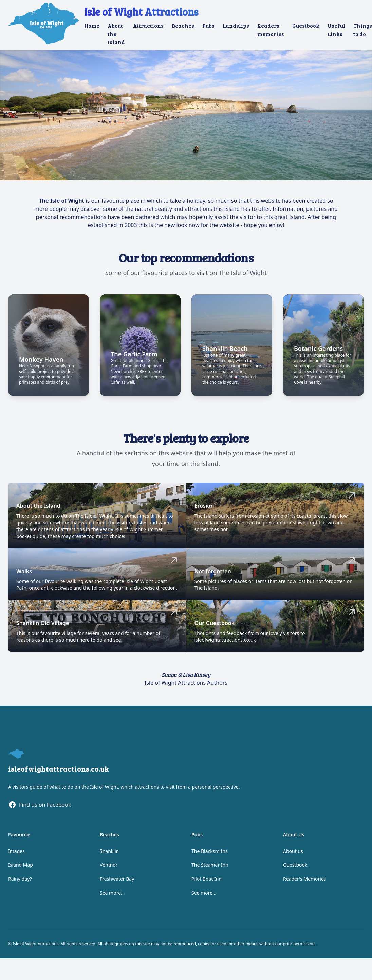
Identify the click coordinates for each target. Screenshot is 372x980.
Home (92, 26)
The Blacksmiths (210, 854)
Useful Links (336, 30)
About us (293, 854)
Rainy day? (20, 882)
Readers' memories (271, 30)
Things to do (363, 30)
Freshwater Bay (117, 882)
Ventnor (109, 868)
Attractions (148, 26)
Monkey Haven (41, 362)
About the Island (116, 34)
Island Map (21, 868)
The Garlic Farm (134, 357)
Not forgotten (213, 574)
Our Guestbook (215, 626)
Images (16, 854)
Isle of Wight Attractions (141, 12)
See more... (112, 895)
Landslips (236, 26)
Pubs (208, 26)
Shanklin (109, 854)
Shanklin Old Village (43, 626)
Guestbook (306, 26)
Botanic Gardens (318, 351)
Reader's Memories (305, 882)
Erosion (204, 508)
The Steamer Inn (210, 868)
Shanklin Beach (225, 351)
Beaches (183, 26)
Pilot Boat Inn (207, 882)
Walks (24, 574)
